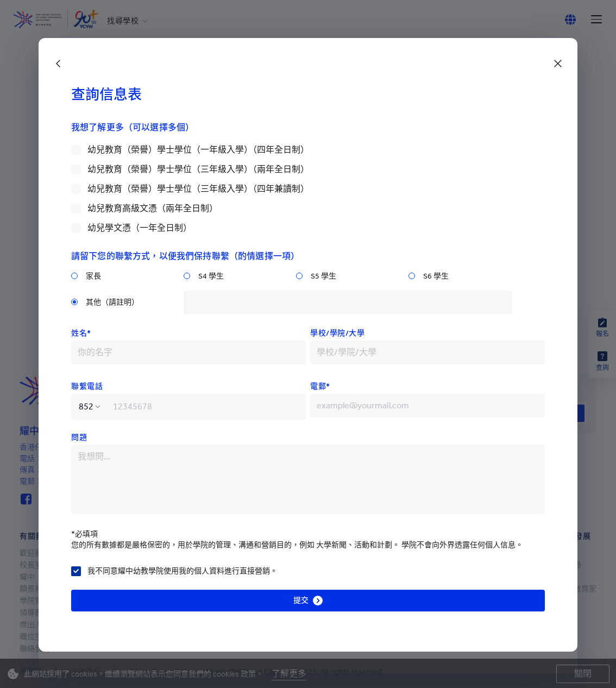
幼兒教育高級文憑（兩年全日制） (153, 208)
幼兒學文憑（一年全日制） (140, 228)
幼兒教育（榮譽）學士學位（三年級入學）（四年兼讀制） (198, 189)
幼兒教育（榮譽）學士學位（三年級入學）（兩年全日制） (198, 169)
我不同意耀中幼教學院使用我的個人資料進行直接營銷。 (183, 571)
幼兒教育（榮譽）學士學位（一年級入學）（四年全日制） (198, 150)
